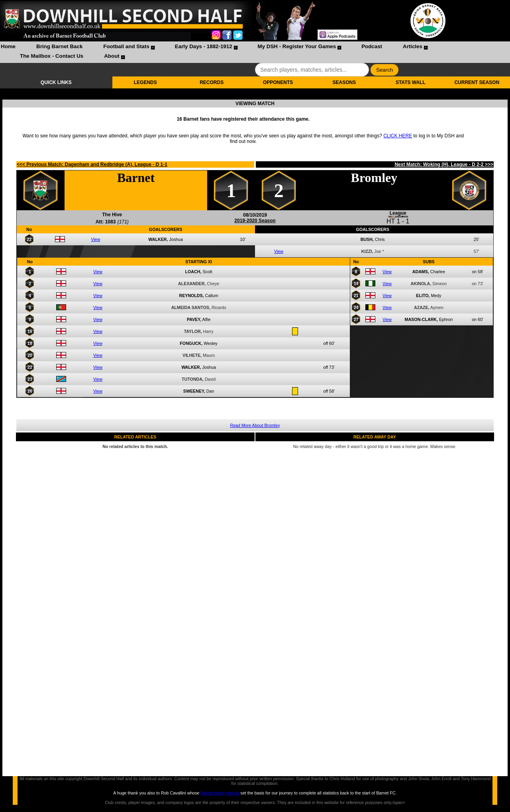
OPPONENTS (278, 82)
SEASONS (344, 82)
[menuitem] (8, 47)
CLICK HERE (398, 136)
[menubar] (255, 52)
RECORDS (212, 82)
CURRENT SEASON (477, 82)
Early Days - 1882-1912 (204, 46)
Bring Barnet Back (59, 46)
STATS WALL (411, 82)
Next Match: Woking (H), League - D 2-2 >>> (444, 164)
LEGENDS (145, 82)
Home (8, 46)
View (96, 239)
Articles (413, 46)
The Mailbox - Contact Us (52, 56)
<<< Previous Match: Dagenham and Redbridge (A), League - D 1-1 (92, 164)
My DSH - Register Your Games (297, 46)
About (112, 56)
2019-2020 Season (255, 221)
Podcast (372, 46)
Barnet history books (220, 793)
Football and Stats (126, 46)
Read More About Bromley (255, 425)
